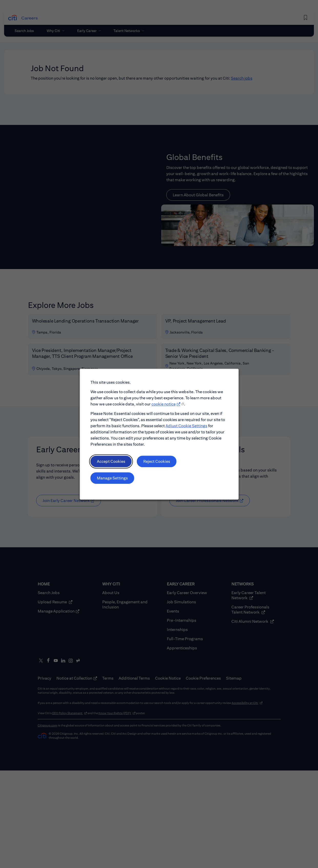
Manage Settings (114, 481)
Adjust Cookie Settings (185, 432)
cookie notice (163, 411)
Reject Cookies (157, 466)
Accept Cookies (113, 466)
